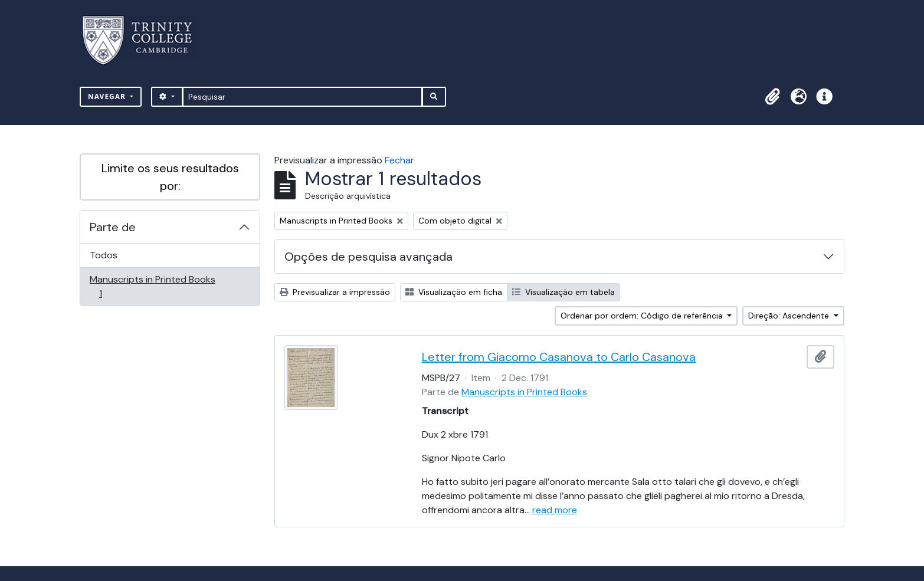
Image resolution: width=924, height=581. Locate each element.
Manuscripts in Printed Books (152, 286)
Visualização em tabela (563, 292)
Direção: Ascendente (790, 316)
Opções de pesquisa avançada (368, 257)
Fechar (399, 160)
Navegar (108, 96)
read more (555, 510)
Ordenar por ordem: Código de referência (643, 316)
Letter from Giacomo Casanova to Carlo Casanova (559, 357)
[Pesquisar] (302, 97)
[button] (772, 97)
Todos (104, 255)
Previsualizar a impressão (335, 292)
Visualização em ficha (454, 292)
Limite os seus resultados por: (170, 177)
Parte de (113, 227)
